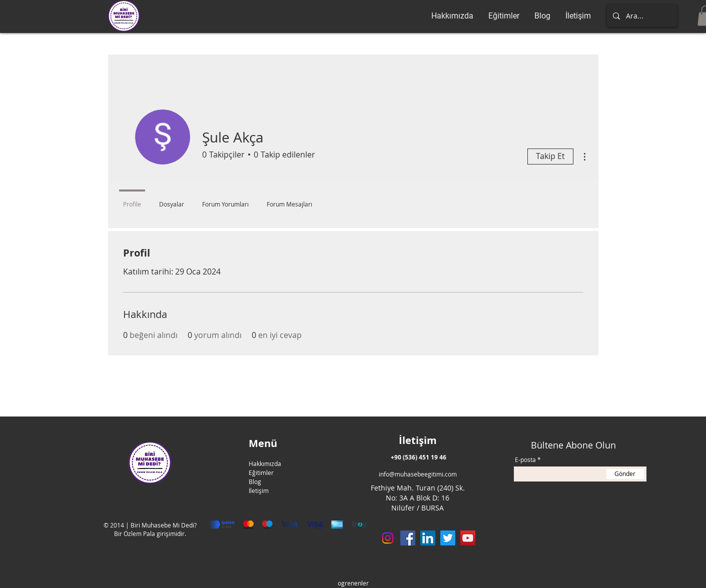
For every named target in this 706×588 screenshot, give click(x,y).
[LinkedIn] (428, 538)
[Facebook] (408, 538)
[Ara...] (641, 16)
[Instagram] (388, 538)
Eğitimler (261, 472)
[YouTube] (468, 538)
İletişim (259, 490)
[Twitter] (448, 538)
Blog (255, 481)
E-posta (525, 459)
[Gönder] (625, 474)
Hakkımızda (265, 463)
